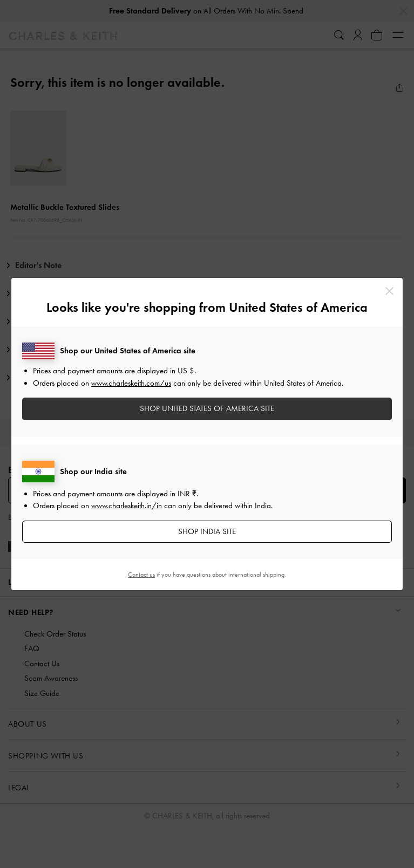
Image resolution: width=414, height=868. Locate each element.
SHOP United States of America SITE (207, 408)
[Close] (389, 291)
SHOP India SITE (207, 531)
